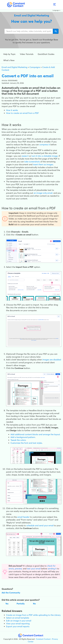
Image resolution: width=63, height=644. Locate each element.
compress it (45, 145)
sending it (52, 569)
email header (23, 517)
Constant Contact (43, 639)
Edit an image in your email (19, 621)
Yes (7, 604)
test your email (34, 569)
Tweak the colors (18, 440)
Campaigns (35, 67)
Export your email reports (18, 626)
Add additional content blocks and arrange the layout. (35, 434)
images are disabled (52, 360)
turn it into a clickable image (45, 156)
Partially (21, 604)
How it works (12, 110)
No (34, 604)
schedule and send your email (40, 525)
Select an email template (18, 618)
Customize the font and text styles (26, 443)
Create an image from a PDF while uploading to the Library (33, 615)
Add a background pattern (23, 437)
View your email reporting (18, 624)
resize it (25, 156)
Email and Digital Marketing (14, 67)
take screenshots (32, 162)
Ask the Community (11, 593)
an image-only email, (43, 193)
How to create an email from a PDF (22, 113)
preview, (19, 569)
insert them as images (43, 164)
